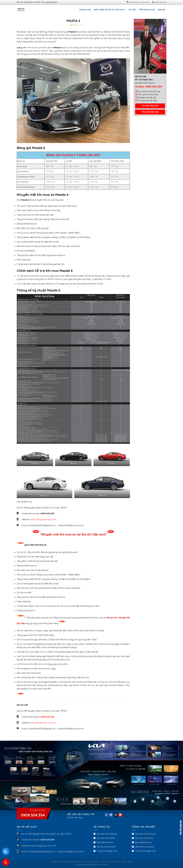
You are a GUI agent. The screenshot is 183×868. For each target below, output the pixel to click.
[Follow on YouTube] (120, 815)
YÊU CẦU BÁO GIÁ (150, 112)
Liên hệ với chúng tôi (106, 847)
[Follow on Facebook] (106, 815)
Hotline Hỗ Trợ (33, 813)
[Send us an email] (116, 815)
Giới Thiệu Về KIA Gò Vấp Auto (110, 10)
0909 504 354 (154, 87)
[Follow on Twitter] (111, 815)
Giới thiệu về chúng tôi (107, 834)
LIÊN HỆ (161, 10)
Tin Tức (132, 10)
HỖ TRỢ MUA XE (147, 10)
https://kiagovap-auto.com (43, 519)
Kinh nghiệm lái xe (105, 842)
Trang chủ (85, 10)
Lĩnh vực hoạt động (106, 838)
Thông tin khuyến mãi (107, 851)
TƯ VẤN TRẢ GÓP (150, 106)
